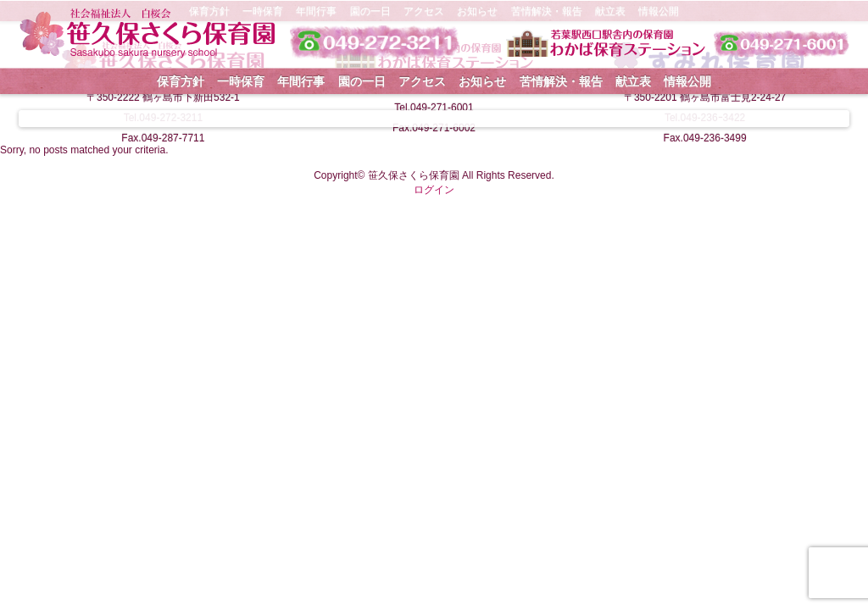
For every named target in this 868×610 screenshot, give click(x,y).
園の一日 (362, 81)
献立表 (633, 81)
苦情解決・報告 (561, 81)
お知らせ (482, 81)
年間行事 (301, 81)
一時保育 (241, 81)
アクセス (422, 81)
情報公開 (687, 81)
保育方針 (181, 81)
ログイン (434, 190)
